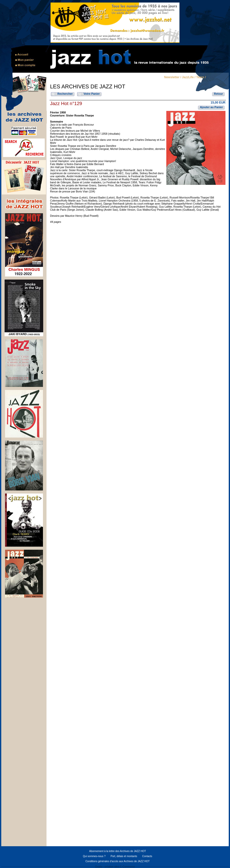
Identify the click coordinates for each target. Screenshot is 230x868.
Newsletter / (172, 77)
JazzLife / (189, 77)
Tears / (201, 77)
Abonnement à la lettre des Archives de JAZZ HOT (118, 851)
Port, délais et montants (124, 856)
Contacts (147, 856)
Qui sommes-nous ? (94, 856)
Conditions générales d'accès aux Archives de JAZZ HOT (118, 861)
